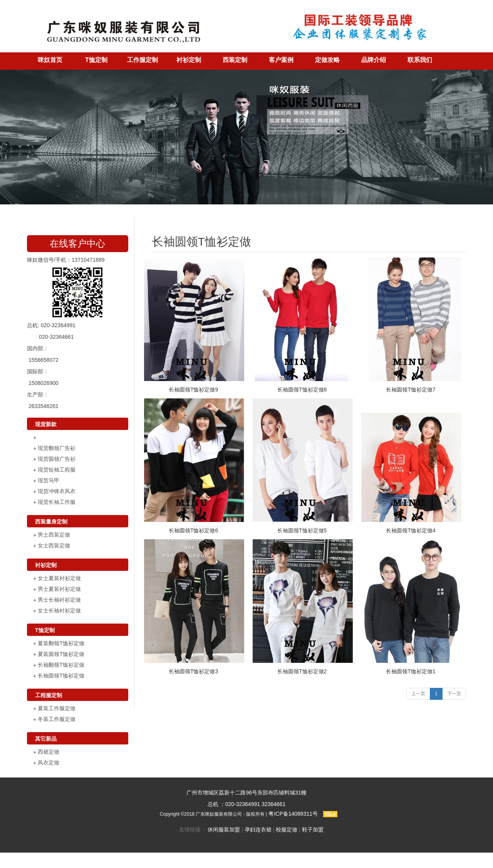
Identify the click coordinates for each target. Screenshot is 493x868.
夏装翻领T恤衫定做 (61, 643)
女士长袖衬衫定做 (59, 610)
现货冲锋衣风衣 (57, 491)
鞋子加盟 (313, 830)
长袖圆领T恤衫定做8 (302, 390)
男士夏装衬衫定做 (59, 589)
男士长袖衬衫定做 (59, 600)
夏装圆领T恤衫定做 (61, 654)
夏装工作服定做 (57, 708)
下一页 (454, 694)
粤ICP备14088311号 (293, 814)
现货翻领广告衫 (57, 448)
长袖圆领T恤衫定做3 (193, 671)
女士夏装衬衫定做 (59, 578)
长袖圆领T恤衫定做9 (193, 390)
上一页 (418, 694)
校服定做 (287, 830)
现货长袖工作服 (57, 502)
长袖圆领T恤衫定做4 (411, 530)
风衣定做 (49, 763)
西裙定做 (49, 752)
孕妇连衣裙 (258, 830)
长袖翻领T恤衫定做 (61, 665)
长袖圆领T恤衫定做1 (411, 671)
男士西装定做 (54, 535)
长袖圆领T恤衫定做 (61, 676)
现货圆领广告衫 (57, 459)
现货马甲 (49, 480)
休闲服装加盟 (224, 830)
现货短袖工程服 (57, 470)
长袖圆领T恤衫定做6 (193, 530)
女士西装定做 (54, 545)
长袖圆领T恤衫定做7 (411, 390)
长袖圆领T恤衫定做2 (302, 671)
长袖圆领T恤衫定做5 (302, 530)
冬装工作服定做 (57, 719)
